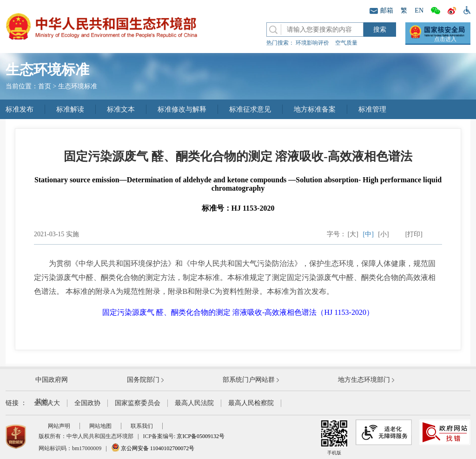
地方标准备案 (315, 109)
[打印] (414, 234)
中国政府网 (52, 380)
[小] (383, 234)
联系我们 (142, 426)
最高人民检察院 (251, 403)
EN (419, 10)
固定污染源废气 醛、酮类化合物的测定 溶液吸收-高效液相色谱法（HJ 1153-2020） (238, 312)
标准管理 (372, 109)
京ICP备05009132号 (201, 436)
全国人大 (47, 403)
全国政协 (87, 403)
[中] (368, 234)
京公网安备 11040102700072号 (153, 448)
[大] (353, 234)
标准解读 (70, 109)
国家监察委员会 (138, 403)
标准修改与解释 (182, 109)
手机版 (334, 437)
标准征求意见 (250, 109)
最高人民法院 (194, 403)
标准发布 (20, 109)
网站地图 (100, 426)
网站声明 (59, 426)
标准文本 (121, 109)
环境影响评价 (312, 43)
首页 (45, 86)
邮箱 (381, 10)
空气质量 (346, 43)
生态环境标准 (78, 86)
